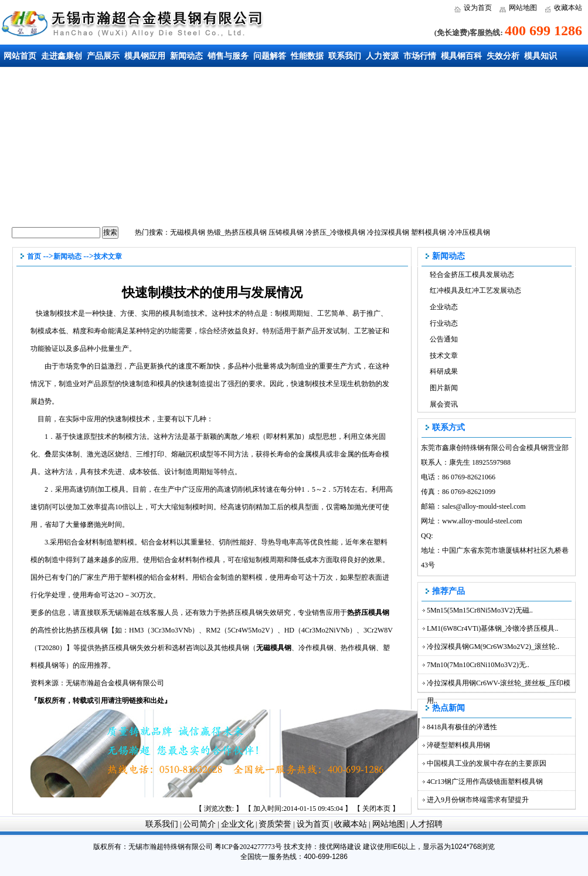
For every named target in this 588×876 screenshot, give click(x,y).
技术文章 (108, 256)
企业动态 (444, 307)
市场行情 (420, 56)
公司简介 (199, 824)
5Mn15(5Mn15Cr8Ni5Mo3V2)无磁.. (480, 610)
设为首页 (478, 8)
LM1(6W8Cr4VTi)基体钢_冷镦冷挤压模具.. (492, 628)
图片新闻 (444, 388)
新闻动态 (186, 56)
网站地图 (523, 8)
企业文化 (237, 824)
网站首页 (20, 56)
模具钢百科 (461, 56)
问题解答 (270, 56)
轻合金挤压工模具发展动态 (472, 275)
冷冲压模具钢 (469, 232)
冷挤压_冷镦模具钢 (335, 232)
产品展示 (103, 56)
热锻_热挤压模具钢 (237, 232)
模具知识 (541, 56)
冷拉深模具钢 (388, 232)
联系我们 (345, 56)
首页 (34, 256)
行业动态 (444, 323)
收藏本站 (568, 8)
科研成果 (444, 371)
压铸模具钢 (286, 232)
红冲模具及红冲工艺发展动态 (475, 290)
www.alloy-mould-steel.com (482, 521)
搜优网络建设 (340, 847)
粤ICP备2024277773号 (248, 847)
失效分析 (503, 56)
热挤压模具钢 (368, 613)
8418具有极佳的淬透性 (462, 727)
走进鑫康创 (62, 56)
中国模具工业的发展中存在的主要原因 (487, 763)
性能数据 (307, 56)
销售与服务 (228, 56)
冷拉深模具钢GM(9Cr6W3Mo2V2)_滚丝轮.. (493, 647)
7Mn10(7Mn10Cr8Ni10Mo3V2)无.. (478, 665)
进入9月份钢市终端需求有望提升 (478, 800)
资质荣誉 (275, 824)
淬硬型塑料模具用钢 (458, 745)
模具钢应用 (145, 56)
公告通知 (444, 339)
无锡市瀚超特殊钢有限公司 (171, 847)
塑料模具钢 (429, 232)
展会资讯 (444, 404)
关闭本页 (376, 809)
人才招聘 (426, 824)
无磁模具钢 (188, 232)
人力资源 (382, 56)
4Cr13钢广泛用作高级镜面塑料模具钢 (485, 782)
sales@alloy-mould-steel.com (484, 506)
